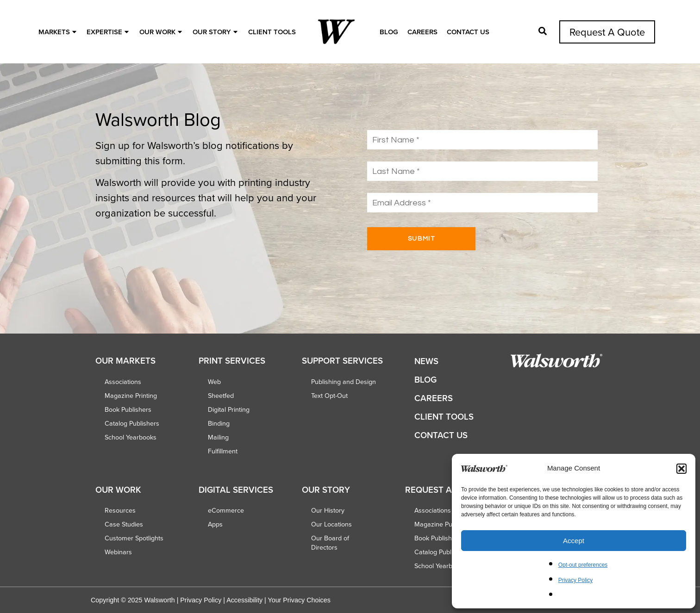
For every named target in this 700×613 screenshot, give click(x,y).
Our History (328, 510)
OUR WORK (162, 32)
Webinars (118, 552)
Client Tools (272, 32)
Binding (219, 423)
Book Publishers (128, 409)
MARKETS (59, 32)
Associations (123, 382)
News (426, 361)
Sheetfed (221, 396)
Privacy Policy (576, 580)
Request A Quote (607, 32)
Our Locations (331, 524)
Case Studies (124, 524)
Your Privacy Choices (299, 600)
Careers (422, 32)
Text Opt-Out (329, 396)
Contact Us (468, 32)
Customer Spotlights (134, 538)
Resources (120, 510)
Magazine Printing (131, 396)
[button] (681, 469)
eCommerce (226, 510)
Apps (215, 524)
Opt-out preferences (583, 565)
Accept (574, 541)
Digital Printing (229, 409)
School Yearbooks (131, 437)
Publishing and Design (344, 382)
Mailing (218, 437)
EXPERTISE (109, 32)
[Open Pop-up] (543, 31)
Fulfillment (223, 451)
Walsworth (159, 600)
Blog (389, 32)
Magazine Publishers (445, 524)
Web (214, 382)
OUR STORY (216, 32)
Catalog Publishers (132, 423)
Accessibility (244, 600)
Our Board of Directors (330, 543)
